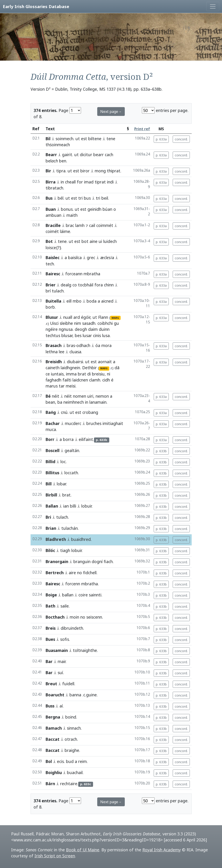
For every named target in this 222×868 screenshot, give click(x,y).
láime (65, 231)
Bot (49, 241)
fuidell (68, 684)
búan (107, 209)
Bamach (54, 728)
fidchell (90, 573)
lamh (80, 225)
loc (63, 462)
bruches (94, 423)
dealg (66, 285)
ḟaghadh (53, 380)
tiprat (100, 182)
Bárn (50, 784)
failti (67, 380)
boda (92, 301)
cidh (106, 380)
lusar (87, 335)
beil (105, 198)
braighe (72, 750)
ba (60, 402)
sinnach (74, 728)
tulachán (70, 528)
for (80, 182)
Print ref (142, 129)
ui (100, 241)
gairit (67, 155)
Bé (48, 396)
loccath (71, 473)
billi (73, 506)
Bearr (51, 155)
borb (50, 307)
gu (116, 323)
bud (70, 761)
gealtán (72, 450)
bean (50, 402)
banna (75, 695)
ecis (60, 761)
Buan (51, 209)
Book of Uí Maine (83, 850)
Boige (51, 595)
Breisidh (54, 362)
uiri (90, 396)
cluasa (75, 352)
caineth (53, 368)
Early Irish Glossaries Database (36, 6)
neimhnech (74, 402)
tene (111, 139)
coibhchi (105, 323)
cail (92, 225)
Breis (51, 628)
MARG (115, 318)
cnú (64, 412)
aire (72, 573)
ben (63, 161)
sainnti (95, 595)
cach (109, 155)
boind (71, 717)
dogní (97, 561)
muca (51, 429)
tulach (58, 291)
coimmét (105, 225)
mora (106, 345)
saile (65, 606)
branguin (82, 561)
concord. (181, 139)
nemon (102, 396)
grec (91, 257)
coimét (52, 231)
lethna (52, 352)
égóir (86, 317)
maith (72, 215)
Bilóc (50, 550)
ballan (68, 595)
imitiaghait (113, 423)
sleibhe (66, 323)
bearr (98, 155)
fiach (108, 561)
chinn (109, 285)
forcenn (73, 584)
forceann (74, 274)
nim (78, 323)
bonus (67, 209)
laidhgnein (70, 368)
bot (85, 241)
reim (83, 761)
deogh (81, 329)
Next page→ (111, 112)
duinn (104, 329)
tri (80, 198)
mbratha (92, 274)
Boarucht (55, 695)
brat (82, 374)
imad (89, 182)
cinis (97, 335)
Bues (50, 639)
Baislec (53, 257)
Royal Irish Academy (162, 850)
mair (62, 661)
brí (48, 291)
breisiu (98, 374)
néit (56, 396)
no (80, 573)
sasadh (89, 323)
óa (98, 345)
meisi (71, 386)
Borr (50, 439)
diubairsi (75, 362)
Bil (48, 139)
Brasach (54, 345)
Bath (50, 606)
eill (69, 301)
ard (77, 317)
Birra (51, 182)
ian (66, 506)
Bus (49, 198)
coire (83, 595)
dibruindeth (72, 628)
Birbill (51, 495)
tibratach (54, 188)
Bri (48, 517)
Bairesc (53, 274)
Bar (49, 661)
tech (50, 264)
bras (71, 345)
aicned (107, 301)
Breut (51, 684)
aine (94, 241)
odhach (83, 345)
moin (74, 617)
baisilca (75, 257)
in (62, 182)
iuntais (57, 374)
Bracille (53, 225)
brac (70, 225)
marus (52, 386)
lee (62, 352)
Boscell (53, 450)
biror (85, 171)
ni (109, 374)
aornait (105, 362)
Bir (48, 171)
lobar (61, 484)
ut (78, 139)
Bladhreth (56, 539)
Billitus (52, 473)
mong (100, 171)
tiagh (65, 550)
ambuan (53, 215)
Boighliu (54, 772)
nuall (68, 317)
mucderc (73, 423)
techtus (53, 335)
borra (68, 439)
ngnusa (66, 329)
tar (62, 386)
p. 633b (161, 451)
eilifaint (86, 439)
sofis (65, 639)
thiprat (114, 171)
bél (61, 198)
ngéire (52, 329)
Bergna (53, 717)
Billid (50, 462)
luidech (110, 241)
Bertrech (55, 573)
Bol (49, 761)
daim (93, 329)
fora (99, 285)
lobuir (86, 506)
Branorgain (57, 561)
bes (78, 335)
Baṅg (51, 412)
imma (71, 374)
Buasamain (57, 650)
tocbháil (86, 285)
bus (87, 198)
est (84, 139)
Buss (50, 706)
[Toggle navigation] (213, 6)
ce (48, 374)
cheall (70, 182)
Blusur (52, 317)
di (89, 374)
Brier (51, 285)
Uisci (54, 323)
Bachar (53, 423)
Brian (51, 528)
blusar (67, 335)
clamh (95, 380)
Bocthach (55, 617)
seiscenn (94, 617)
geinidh (94, 209)
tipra (61, 171)
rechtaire (69, 784)
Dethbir (89, 368)
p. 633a (161, 139)
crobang (90, 412)
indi (110, 182)
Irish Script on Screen (55, 856)
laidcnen (80, 380)
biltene (95, 139)
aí (61, 706)
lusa (106, 335)
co (75, 285)
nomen (80, 396)
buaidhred (81, 539)
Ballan (52, 506)
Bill (49, 484)
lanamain (98, 402)
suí (60, 673)
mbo (77, 301)
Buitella (53, 301)
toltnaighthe (85, 650)
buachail (75, 772)
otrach (71, 739)
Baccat (53, 739)
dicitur (86, 155)
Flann (103, 317)
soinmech (64, 139)
